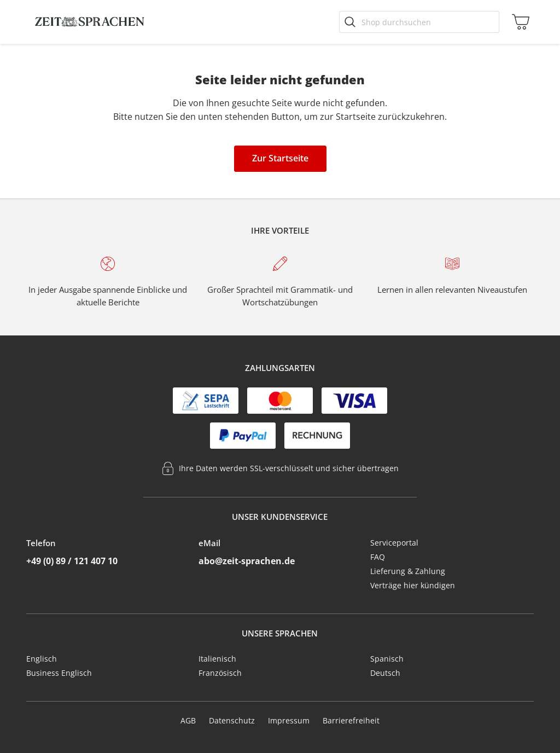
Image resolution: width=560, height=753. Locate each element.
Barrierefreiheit (351, 720)
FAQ (378, 557)
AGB (188, 720)
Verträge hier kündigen (413, 585)
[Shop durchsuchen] (419, 22)
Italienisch (217, 659)
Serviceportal (394, 543)
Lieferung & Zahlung (408, 571)
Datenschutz (232, 720)
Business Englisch (59, 673)
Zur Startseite (280, 158)
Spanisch (387, 659)
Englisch (42, 659)
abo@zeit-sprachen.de (247, 561)
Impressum (289, 720)
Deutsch (385, 673)
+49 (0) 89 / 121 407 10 (72, 561)
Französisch (220, 673)
